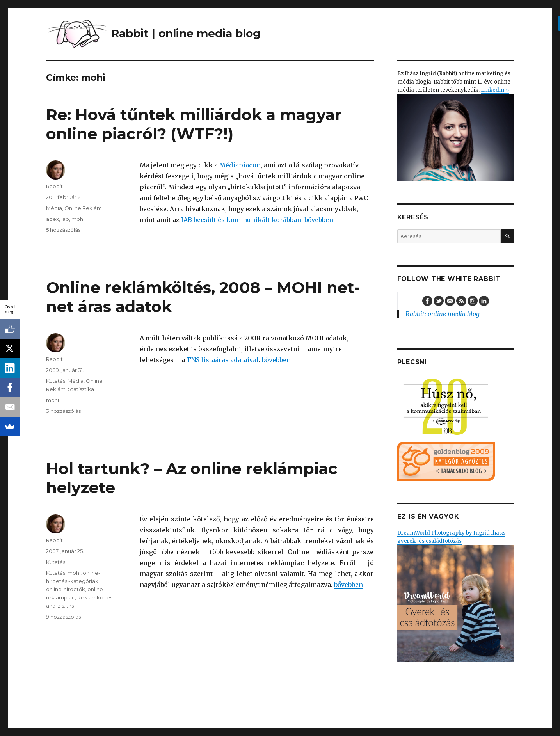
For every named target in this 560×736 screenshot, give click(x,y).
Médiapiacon (240, 165)
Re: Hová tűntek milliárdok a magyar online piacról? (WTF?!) (194, 124)
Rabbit (54, 186)
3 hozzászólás (63, 411)
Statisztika (81, 389)
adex (52, 219)
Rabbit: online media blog (443, 314)
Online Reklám (83, 208)
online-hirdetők (66, 589)
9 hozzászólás (63, 617)
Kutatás (56, 381)
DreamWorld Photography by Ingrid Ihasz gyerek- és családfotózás (456, 596)
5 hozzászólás (63, 230)
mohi (78, 219)
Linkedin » (495, 90)
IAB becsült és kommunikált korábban (241, 220)
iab (65, 219)
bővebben (319, 220)
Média (54, 208)
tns (70, 606)
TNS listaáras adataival (223, 360)
